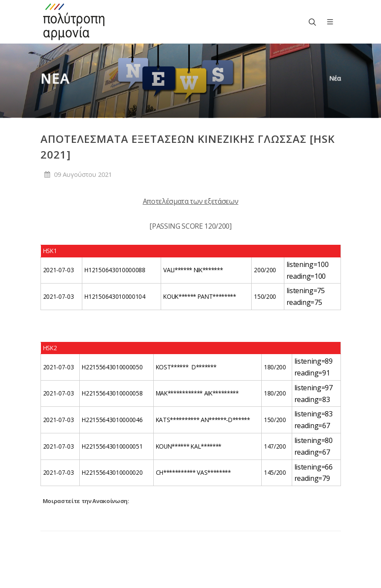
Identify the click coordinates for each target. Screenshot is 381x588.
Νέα (335, 78)
